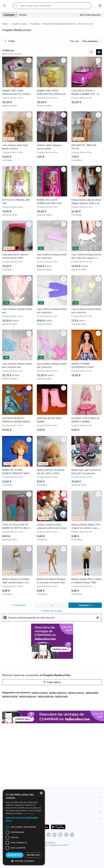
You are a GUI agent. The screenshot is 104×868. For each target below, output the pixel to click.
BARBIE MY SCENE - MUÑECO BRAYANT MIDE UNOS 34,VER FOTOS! (16, 472)
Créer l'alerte (52, 682)
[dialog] (52, 835)
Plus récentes (90, 41)
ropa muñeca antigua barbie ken (17, 311)
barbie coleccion (58, 693)
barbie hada (61, 696)
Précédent (19, 605)
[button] (52, 821)
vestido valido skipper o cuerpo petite (50, 147)
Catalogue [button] (9, 15)
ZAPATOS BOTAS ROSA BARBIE (49, 420)
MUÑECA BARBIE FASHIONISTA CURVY (83, 365)
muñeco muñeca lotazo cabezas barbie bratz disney (52, 526)
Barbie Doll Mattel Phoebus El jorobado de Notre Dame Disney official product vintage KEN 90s (51, 581)
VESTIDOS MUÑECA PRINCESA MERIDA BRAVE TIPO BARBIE (16, 420)
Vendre (23, 15)
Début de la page (52, 611)
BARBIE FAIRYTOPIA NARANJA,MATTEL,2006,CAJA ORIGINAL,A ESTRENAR (17, 92)
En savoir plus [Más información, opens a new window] (76, 816)
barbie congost (40, 693)
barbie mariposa (28, 696)
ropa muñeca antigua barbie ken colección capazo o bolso (86, 256)
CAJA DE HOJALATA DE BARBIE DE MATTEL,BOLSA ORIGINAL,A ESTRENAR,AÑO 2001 (17, 526)
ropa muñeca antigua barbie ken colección (52, 256)
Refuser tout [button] (76, 855)
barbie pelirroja (46, 696)
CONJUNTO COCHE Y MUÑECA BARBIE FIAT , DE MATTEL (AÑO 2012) (86, 92)
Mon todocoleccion (90, 15)
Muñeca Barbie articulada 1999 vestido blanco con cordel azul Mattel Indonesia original (17, 581)
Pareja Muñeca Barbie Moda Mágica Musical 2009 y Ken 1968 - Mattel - (86, 202)
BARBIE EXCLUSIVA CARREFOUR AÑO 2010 (49, 202)
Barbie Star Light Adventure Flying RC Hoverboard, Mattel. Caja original (86, 472)
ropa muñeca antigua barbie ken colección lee (17, 365)
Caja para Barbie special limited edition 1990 (15, 256)
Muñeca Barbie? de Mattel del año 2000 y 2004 (51, 472)
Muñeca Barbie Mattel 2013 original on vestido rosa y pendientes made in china (86, 526)
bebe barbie (92, 693)
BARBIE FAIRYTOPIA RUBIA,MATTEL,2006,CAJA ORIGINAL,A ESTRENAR (51, 92)
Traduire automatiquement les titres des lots (29, 618)
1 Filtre (10, 41)
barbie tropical (10, 696)
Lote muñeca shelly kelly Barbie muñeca (15, 147)
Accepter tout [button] (29, 855)
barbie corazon (76, 693)
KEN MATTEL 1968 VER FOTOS (84, 147)
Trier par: (74, 41)
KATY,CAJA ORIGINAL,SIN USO (16, 202)
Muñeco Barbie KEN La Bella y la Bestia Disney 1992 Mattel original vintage (86, 581)
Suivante (85, 605)
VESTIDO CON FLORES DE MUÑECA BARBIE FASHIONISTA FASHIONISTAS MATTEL (86, 420)
